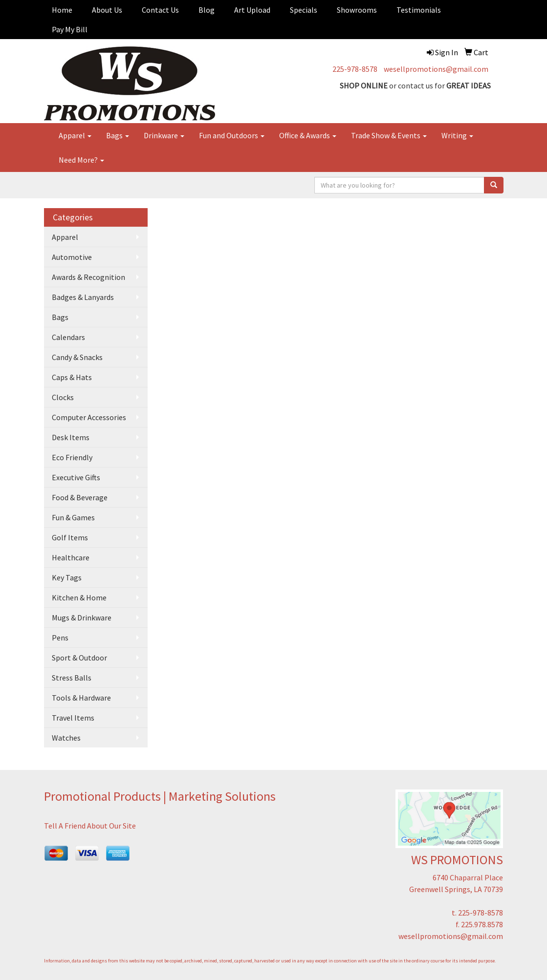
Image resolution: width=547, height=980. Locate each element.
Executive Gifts (76, 477)
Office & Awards (308, 135)
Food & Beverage (80, 497)
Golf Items (70, 537)
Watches (66, 738)
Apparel (75, 135)
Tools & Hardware (81, 698)
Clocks (63, 397)
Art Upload (252, 10)
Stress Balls (72, 678)
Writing (457, 135)
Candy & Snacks (77, 357)
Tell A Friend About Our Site (90, 826)
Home (62, 10)
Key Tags (67, 577)
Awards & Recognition (88, 277)
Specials (304, 10)
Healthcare (71, 557)
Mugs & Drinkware (82, 618)
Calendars (68, 337)
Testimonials (419, 10)
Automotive (72, 257)
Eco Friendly (72, 457)
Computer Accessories (89, 417)
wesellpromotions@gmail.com (436, 69)
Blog (207, 10)
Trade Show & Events (389, 135)
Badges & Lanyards (83, 297)
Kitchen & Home (79, 597)
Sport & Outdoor (79, 658)
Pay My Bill (70, 29)
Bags (118, 135)
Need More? (81, 160)
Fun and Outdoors (232, 135)
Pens (60, 638)
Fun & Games (73, 517)
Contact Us (160, 10)
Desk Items (71, 437)
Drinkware (164, 135)
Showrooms (357, 10)
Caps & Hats (72, 377)
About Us (107, 10)
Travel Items (73, 718)
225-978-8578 (355, 69)
